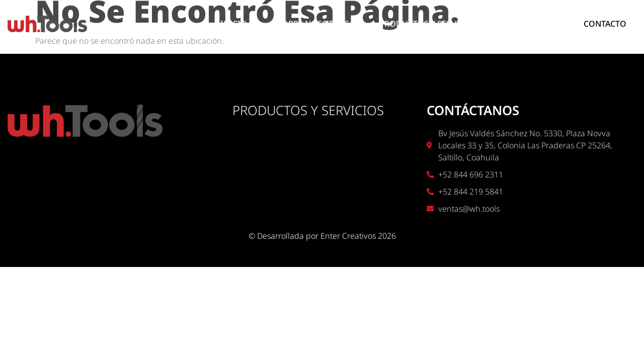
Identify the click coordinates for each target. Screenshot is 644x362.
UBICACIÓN (531, 24)
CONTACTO (605, 24)
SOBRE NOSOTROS (313, 24)
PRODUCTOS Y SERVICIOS (429, 24)
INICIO (234, 24)
